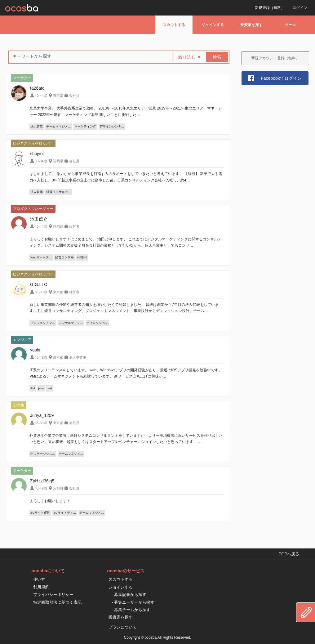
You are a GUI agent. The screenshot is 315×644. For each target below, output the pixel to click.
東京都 (58, 96)
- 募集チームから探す (131, 610)
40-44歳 (41, 96)
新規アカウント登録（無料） (275, 58)
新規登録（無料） (270, 8)
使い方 (39, 579)
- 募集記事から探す (129, 595)
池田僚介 (39, 219)
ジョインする (213, 25)
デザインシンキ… (112, 126)
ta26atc (37, 88)
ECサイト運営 (40, 513)
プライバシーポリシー (53, 595)
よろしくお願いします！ (50, 501)
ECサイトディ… (65, 513)
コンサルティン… (71, 323)
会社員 (74, 96)
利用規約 (41, 587)
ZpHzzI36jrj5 (42, 481)
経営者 (74, 226)
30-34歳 (41, 161)
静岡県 (58, 226)
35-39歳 (41, 292)
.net (50, 388)
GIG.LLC (39, 284)
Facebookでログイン (281, 78)
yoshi (35, 350)
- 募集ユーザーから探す (133, 602)
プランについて (123, 627)
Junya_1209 (42, 415)
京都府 (58, 488)
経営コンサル (64, 257)
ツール (290, 25)
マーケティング (85, 126)
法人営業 (37, 126)
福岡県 (58, 161)
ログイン (300, 8)
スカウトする (174, 25)
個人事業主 (78, 357)
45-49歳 (41, 357)
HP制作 (82, 257)
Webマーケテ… (41, 257)
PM (33, 388)
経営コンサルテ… (59, 192)
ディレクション (97, 323)
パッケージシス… (43, 454)
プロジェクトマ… (43, 323)
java (41, 388)
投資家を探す (251, 25)
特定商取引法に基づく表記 (57, 602)
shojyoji (37, 154)
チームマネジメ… (59, 126)
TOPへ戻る (289, 554)
